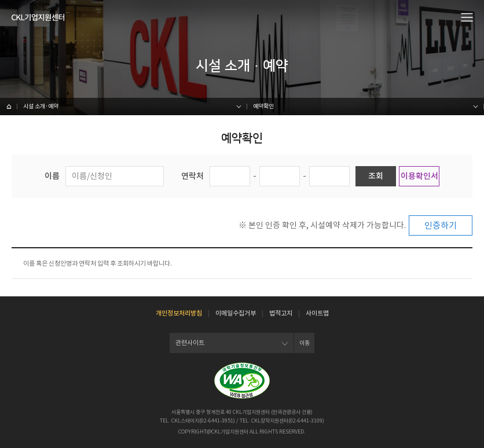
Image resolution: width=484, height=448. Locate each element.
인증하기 (441, 225)
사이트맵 (317, 313)
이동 (305, 343)
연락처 (192, 176)
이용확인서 (419, 176)
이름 (52, 176)
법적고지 (281, 313)
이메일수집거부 (236, 313)
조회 (376, 176)
